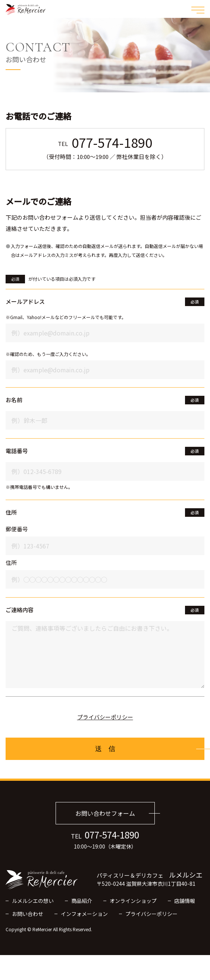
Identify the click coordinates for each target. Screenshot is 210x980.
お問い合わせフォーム (105, 813)
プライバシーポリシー (105, 717)
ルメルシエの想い (33, 901)
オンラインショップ (133, 901)
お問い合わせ (28, 914)
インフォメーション (84, 914)
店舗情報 (185, 901)
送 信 (105, 749)
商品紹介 (82, 901)
